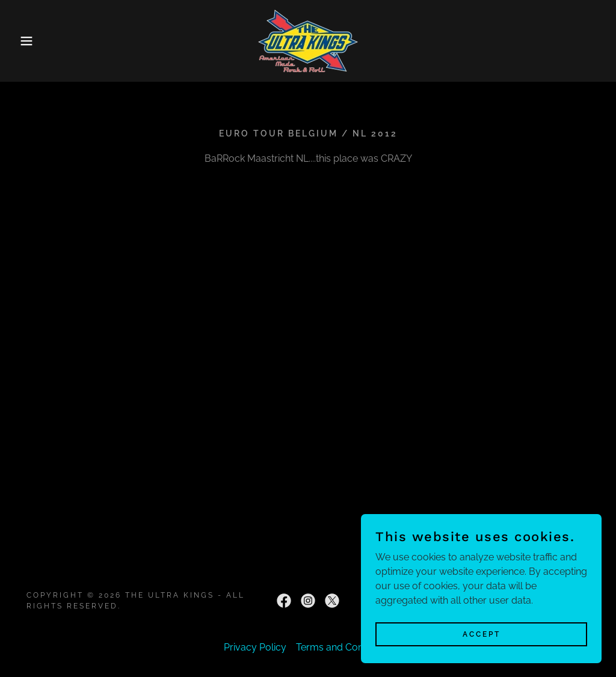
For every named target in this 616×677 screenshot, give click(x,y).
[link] (308, 40)
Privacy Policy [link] (255, 647)
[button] (31, 41)
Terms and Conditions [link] (344, 647)
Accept (482, 634)
